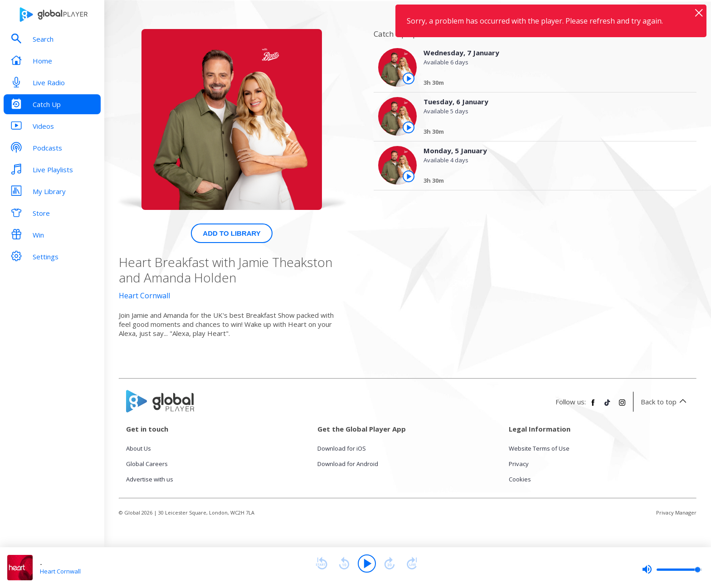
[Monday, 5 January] (552, 182)
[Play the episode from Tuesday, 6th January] (409, 127)
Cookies (520, 479)
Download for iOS (342, 448)
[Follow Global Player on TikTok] (608, 406)
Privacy (519, 464)
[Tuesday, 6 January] (552, 133)
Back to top (665, 402)
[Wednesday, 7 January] (552, 84)
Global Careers (147, 464)
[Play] (367, 564)
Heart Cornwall (144, 296)
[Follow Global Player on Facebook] (593, 406)
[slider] (672, 569)
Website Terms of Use (539, 448)
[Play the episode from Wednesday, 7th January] (409, 78)
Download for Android (348, 464)
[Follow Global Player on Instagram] (622, 406)
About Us (139, 448)
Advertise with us (150, 479)
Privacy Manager (676, 513)
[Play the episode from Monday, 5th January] (409, 176)
